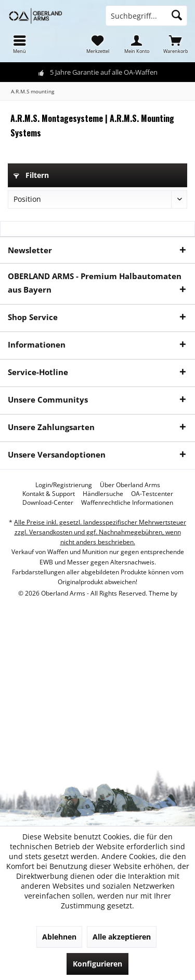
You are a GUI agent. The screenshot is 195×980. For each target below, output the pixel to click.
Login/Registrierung (64, 485)
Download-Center (48, 503)
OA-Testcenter (152, 494)
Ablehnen (59, 937)
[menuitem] (19, 44)
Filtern (31, 175)
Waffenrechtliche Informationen (127, 503)
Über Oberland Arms (130, 485)
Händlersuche (103, 494)
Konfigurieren (97, 964)
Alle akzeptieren (122, 937)
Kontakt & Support (49, 494)
